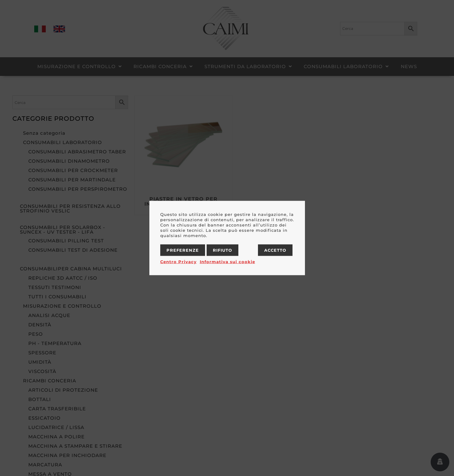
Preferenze (183, 250)
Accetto (275, 250)
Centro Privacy (178, 262)
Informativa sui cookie (227, 262)
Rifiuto (222, 250)
